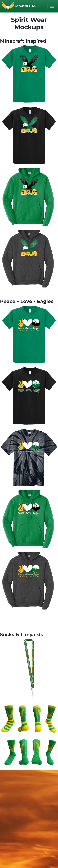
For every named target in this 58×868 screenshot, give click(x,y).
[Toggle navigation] (52, 6)
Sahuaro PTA (25, 6)
